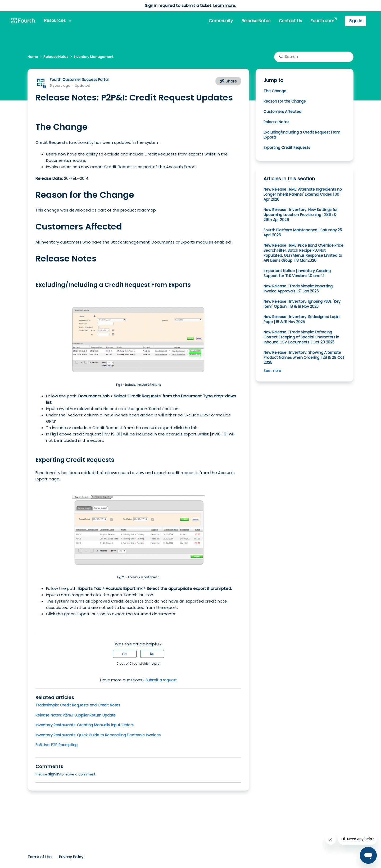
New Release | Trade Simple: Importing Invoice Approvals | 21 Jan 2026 (298, 289)
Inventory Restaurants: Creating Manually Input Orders (85, 725)
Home (33, 57)
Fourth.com (322, 21)
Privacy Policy (71, 857)
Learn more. (224, 5)
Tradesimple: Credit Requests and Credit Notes (78, 705)
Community (221, 21)
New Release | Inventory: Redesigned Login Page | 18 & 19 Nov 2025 (301, 319)
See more (272, 371)
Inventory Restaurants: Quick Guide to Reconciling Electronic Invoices (98, 735)
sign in (54, 774)
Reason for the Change (285, 101)
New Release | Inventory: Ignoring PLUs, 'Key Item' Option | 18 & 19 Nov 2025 (302, 304)
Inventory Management (94, 57)
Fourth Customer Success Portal (79, 80)
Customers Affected (282, 112)
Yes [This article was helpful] (124, 654)
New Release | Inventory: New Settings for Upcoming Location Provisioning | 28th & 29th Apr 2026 (301, 215)
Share (228, 81)
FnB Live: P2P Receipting (56, 745)
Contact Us (290, 21)
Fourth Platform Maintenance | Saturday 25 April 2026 (303, 233)
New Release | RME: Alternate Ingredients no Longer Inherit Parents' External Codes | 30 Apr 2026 (303, 194)
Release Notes (256, 21)
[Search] (314, 57)
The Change (275, 91)
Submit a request (161, 680)
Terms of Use (40, 857)
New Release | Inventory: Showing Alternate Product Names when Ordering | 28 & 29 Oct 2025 (304, 357)
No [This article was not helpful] (152, 654)
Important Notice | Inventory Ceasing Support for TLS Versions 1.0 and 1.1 (297, 273)
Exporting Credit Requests (287, 148)
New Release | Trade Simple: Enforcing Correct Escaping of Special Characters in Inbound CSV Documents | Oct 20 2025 (301, 337)
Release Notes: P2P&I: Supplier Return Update (76, 715)
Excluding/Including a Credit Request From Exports (302, 135)
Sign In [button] (356, 21)
